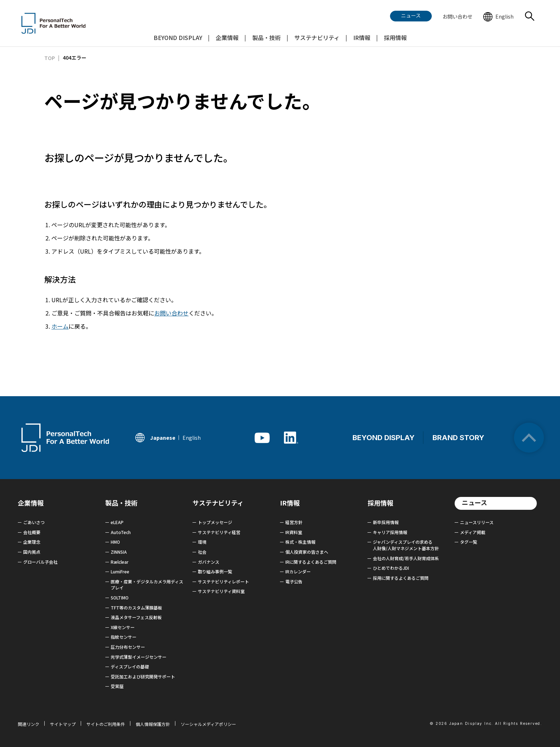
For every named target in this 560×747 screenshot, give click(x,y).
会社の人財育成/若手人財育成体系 (406, 558)
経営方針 (294, 522)
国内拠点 (32, 552)
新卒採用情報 (386, 522)
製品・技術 (121, 503)
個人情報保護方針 (153, 724)
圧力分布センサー (128, 647)
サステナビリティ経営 (219, 532)
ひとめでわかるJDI (391, 568)
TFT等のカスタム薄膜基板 (136, 607)
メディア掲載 (473, 532)
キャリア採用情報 (390, 532)
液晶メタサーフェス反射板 (136, 617)
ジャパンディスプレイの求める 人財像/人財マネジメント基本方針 (406, 545)
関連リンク (29, 724)
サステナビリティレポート (223, 581)
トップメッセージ (215, 522)
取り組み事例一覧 (215, 571)
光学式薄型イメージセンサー (139, 657)
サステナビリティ (218, 503)
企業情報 (31, 503)
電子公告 (294, 581)
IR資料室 (294, 532)
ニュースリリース (477, 522)
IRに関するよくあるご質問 (311, 562)
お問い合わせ (171, 313)
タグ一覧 (469, 542)
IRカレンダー (298, 571)
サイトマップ (63, 724)
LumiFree (120, 571)
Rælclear (120, 562)
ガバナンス (209, 562)
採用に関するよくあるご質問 (401, 578)
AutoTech (121, 532)
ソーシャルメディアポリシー (208, 724)
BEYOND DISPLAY (384, 438)
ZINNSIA (119, 552)
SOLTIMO (120, 597)
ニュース (474, 502)
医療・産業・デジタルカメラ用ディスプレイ (147, 585)
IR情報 (290, 503)
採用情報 (380, 503)
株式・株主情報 (300, 542)
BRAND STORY (458, 438)
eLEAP (117, 522)
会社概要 (32, 532)
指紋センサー (124, 637)
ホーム (60, 326)
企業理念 (32, 542)
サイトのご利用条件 (106, 724)
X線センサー (123, 627)
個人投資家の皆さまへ (307, 552)
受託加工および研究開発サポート (143, 676)
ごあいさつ (34, 522)
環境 (202, 542)
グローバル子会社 (40, 562)
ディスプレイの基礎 (130, 666)
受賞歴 (117, 686)
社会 (202, 552)
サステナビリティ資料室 (221, 591)
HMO (115, 542)
